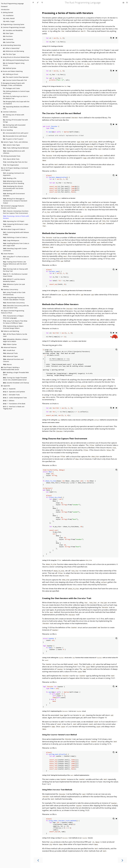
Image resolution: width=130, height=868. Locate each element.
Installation (8, 15)
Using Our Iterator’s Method (59, 735)
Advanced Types (10, 356)
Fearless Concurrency (10, 289)
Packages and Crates (11, 88)
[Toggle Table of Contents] (33, 3)
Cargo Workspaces (11, 240)
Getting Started (7, 12)
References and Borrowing (14, 51)
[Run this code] (114, 38)
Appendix (5, 386)
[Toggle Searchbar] (42, 3)
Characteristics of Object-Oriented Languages (14, 317)
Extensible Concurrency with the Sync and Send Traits (16, 307)
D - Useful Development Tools (15, 398)
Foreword (4, 6)
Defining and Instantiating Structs (16, 60)
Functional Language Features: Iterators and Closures (13, 207)
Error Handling (7, 130)
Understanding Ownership (11, 45)
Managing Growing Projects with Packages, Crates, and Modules (13, 84)
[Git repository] (127, 3)
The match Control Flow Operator (16, 77)
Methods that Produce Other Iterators (60, 304)
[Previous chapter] (38, 860)
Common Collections (9, 112)
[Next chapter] (122, 860)
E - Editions (9, 401)
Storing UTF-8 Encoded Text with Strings (15, 121)
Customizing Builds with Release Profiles (16, 233)
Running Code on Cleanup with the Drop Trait (15, 270)
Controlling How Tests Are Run (15, 162)
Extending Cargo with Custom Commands (15, 250)
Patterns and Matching (10, 331)
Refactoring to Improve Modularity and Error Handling (14, 182)
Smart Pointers (7, 254)
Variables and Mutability (13, 30)
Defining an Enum (11, 74)
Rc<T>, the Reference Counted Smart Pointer (15, 275)
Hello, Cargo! (9, 21)
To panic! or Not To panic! (13, 139)
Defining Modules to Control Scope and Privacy (16, 92)
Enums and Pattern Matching (12, 71)
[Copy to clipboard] (111, 38)
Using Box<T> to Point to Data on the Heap (16, 258)
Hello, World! (9, 18)
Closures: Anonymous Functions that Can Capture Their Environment (16, 212)
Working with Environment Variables (14, 195)
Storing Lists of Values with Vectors (14, 116)
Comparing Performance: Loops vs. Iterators (16, 225)
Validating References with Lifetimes (14, 152)
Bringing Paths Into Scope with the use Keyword (16, 103)
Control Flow (9, 42)
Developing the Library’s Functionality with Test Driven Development (13, 188)
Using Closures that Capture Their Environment (65, 439)
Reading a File (10, 178)
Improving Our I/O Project (14, 221)
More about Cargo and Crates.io (13, 229)
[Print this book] (124, 3)
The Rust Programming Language (12, 4)
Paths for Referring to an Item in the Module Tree (15, 97)
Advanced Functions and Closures (13, 360)
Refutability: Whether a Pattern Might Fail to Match (15, 340)
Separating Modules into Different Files (16, 108)
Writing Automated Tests (11, 156)
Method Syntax (10, 68)
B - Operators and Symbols (14, 392)
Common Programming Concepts (13, 27)
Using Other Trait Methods (57, 790)
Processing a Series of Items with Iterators (16, 217)
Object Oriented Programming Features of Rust (13, 312)
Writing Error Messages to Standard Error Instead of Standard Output (15, 201)
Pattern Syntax (10, 344)
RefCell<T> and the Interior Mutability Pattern (14, 280)
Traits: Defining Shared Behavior (16, 148)
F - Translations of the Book (14, 404)
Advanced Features (9, 347)
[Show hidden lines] (116, 38)
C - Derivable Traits (11, 395)
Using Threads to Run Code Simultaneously (14, 293)
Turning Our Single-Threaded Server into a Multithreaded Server (15, 379)
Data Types (8, 33)
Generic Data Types (11, 145)
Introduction (5, 9)
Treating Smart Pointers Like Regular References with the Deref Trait (15, 264)
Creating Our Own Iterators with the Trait (67, 598)
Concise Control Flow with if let (15, 80)
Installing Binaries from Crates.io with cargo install (16, 244)
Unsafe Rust (9, 350)
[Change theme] (38, 3)
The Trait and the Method (61, 113)
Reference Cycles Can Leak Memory (14, 285)
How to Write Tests (11, 159)
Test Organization (11, 165)
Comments (8, 39)
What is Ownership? (11, 48)
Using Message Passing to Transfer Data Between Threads (14, 299)
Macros (7, 364)
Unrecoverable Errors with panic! (16, 133)
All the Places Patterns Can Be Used (15, 335)
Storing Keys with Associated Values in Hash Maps (14, 126)
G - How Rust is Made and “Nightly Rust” (14, 408)
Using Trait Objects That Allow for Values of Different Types (15, 322)
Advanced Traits (10, 353)
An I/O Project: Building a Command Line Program (14, 169)
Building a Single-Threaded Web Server (16, 374)
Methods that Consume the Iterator (59, 233)
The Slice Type (9, 54)
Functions (8, 36)
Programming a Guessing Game (13, 24)
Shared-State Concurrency (14, 303)
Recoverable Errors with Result (15, 136)
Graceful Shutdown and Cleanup (16, 383)
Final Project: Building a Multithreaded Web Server (10, 368)
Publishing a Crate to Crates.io (15, 237)
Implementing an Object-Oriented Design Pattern (13, 327)
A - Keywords (9, 389)
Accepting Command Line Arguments (14, 174)
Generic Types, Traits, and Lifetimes (14, 142)
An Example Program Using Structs (14, 64)
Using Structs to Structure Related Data (15, 57)
